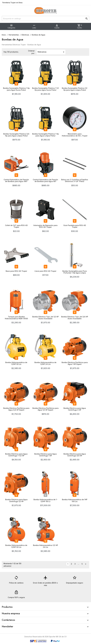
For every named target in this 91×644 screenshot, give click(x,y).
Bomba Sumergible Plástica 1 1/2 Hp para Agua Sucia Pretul (45, 89)
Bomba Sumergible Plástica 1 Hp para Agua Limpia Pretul (45, 135)
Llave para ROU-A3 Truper (45, 271)
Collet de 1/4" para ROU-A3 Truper (16, 226)
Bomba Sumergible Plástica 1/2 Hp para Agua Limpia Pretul (75, 89)
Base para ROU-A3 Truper (16, 271)
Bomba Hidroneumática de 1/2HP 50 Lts (16, 363)
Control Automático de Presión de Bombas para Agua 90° (45, 180)
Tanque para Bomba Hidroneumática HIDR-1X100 (16, 318)
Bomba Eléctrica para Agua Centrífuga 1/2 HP (16, 500)
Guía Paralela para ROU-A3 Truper (75, 226)
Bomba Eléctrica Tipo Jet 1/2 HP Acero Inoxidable (45, 318)
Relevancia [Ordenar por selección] (51, 52)
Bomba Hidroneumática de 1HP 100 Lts (75, 500)
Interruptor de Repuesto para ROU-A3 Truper (45, 226)
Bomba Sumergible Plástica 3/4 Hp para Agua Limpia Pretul (16, 135)
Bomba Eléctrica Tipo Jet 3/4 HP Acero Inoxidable (75, 318)
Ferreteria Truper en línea (12, 3)
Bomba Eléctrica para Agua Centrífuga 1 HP (45, 455)
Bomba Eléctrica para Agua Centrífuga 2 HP (75, 409)
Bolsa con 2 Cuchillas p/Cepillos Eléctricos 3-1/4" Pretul (75, 180)
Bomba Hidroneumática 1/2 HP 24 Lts (45, 546)
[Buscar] (45, 18)
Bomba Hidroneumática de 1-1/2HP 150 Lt (45, 500)
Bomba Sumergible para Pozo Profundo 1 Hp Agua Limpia (75, 272)
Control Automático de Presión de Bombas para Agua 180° (16, 180)
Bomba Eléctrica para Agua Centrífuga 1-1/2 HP (16, 455)
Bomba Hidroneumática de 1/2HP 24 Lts (45, 363)
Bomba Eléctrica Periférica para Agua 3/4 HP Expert (16, 409)
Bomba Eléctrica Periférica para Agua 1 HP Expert (75, 363)
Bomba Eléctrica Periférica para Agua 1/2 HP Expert (45, 409)
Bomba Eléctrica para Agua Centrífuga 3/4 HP (75, 455)
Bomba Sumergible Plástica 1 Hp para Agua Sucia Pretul (16, 89)
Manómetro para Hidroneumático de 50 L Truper (75, 135)
